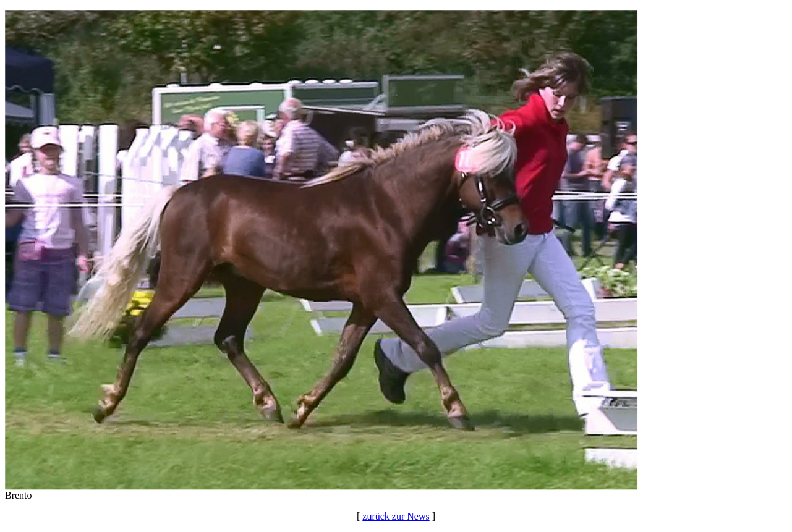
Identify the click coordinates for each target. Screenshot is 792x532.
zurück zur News (396, 516)
